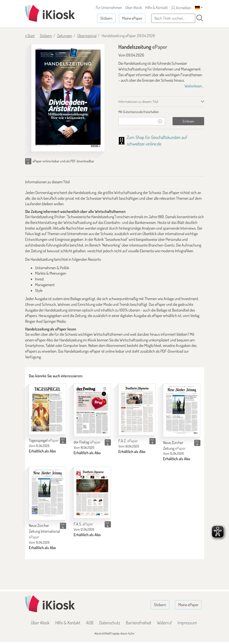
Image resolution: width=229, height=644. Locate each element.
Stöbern (106, 18)
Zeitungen (65, 36)
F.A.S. (83, 524)
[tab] (161, 112)
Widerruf (164, 623)
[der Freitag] (92, 410)
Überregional (87, 36)
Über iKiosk (134, 7)
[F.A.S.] (92, 493)
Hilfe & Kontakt (157, 7)
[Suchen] (200, 18)
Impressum (187, 623)
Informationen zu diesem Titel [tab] (138, 101)
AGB (90, 623)
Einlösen (188, 121)
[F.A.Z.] (137, 409)
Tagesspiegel (44, 440)
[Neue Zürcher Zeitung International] (47, 493)
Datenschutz (110, 623)
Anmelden (181, 8)
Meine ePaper (132, 18)
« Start (30, 36)
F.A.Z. (128, 441)
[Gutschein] (137, 121)
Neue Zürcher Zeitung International (44, 531)
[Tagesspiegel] (47, 409)
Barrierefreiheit (138, 623)
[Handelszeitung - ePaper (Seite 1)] (68, 98)
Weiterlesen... (194, 86)
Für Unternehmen (109, 7)
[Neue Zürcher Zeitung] (182, 410)
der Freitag (87, 442)
